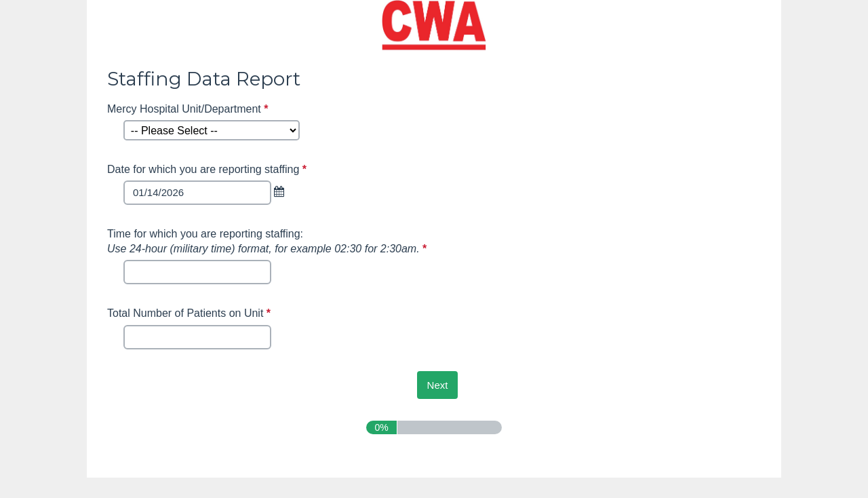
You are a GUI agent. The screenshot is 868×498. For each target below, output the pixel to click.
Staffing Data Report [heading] (204, 79)
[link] (282, 191)
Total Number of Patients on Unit (191, 313)
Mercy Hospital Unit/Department (189, 109)
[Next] (438, 385)
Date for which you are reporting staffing (209, 169)
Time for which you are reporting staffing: (269, 241)
